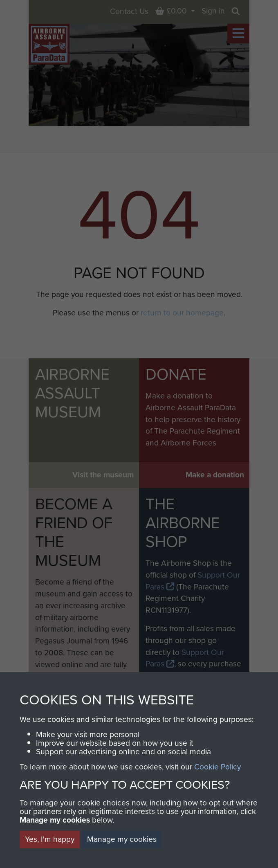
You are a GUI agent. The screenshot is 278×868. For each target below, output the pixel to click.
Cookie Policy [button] (217, 767)
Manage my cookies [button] (122, 839)
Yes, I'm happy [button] (50, 839)
